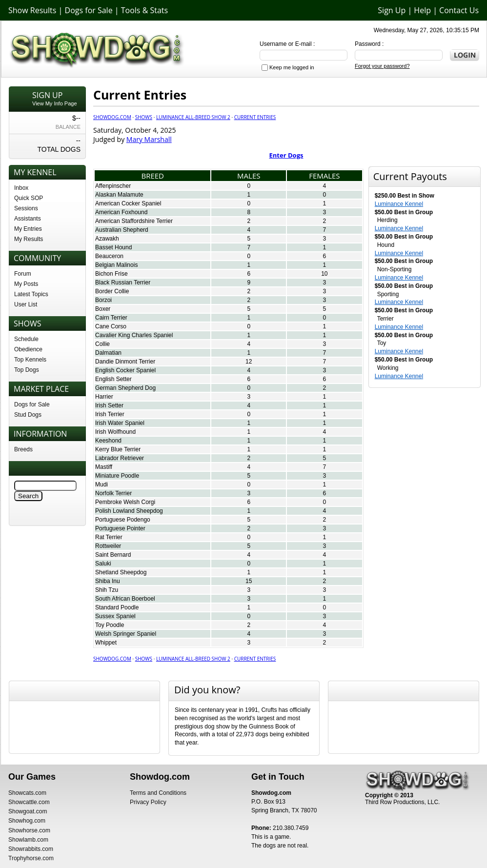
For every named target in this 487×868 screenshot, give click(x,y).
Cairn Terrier (111, 318)
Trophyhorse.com (31, 858)
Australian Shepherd (122, 230)
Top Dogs (27, 370)
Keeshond (108, 441)
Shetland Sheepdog (121, 572)
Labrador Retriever (120, 458)
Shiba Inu (108, 581)
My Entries (28, 229)
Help (422, 10)
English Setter (113, 379)
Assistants (28, 219)
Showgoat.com (28, 811)
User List (26, 304)
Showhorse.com (29, 830)
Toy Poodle (110, 625)
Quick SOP (29, 198)
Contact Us (459, 10)
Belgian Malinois (116, 265)
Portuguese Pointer (120, 528)
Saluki (103, 564)
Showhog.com (27, 821)
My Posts (26, 284)
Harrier (104, 397)
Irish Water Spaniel (120, 423)
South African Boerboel (125, 599)
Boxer (103, 309)
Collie (102, 344)
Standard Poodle (117, 607)
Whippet (106, 643)
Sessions (26, 208)
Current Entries (255, 117)
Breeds (23, 449)
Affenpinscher (113, 186)
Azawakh (107, 239)
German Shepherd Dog (125, 388)
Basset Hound (113, 247)
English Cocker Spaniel (125, 370)
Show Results (32, 10)
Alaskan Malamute (119, 195)
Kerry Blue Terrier (118, 449)
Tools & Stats (144, 10)
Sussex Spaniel (115, 616)
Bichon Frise (112, 274)
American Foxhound (121, 212)
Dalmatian (108, 353)
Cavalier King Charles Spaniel (134, 335)
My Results (29, 239)
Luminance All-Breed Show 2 (193, 117)
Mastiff (104, 467)
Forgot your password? (382, 66)
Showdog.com (112, 117)
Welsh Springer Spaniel (126, 634)
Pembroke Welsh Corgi (125, 502)
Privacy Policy (148, 802)
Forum (23, 274)
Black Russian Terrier (123, 283)
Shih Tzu (107, 590)
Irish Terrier (110, 414)
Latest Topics (31, 294)
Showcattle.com (29, 802)
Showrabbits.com (31, 849)
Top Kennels (30, 360)
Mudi (101, 484)
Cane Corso (111, 326)
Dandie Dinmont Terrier (125, 362)
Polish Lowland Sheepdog (129, 511)
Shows (144, 117)
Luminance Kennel (399, 204)
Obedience (28, 349)
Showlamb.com (28, 840)
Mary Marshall (149, 139)
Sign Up (392, 10)
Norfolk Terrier (113, 493)
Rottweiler (108, 546)
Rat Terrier (109, 537)
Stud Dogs (28, 415)
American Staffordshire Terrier (134, 221)
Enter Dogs (286, 155)
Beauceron (109, 256)
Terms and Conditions (158, 793)
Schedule (26, 339)
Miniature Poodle (117, 476)
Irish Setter (109, 405)
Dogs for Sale (89, 10)
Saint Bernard (113, 555)
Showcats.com (27, 793)
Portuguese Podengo (123, 520)
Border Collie (112, 291)
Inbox (21, 188)
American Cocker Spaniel (128, 203)
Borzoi (103, 300)
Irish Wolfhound (115, 432)
